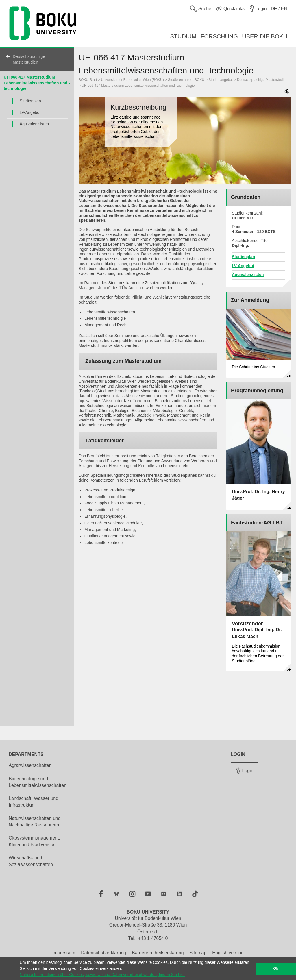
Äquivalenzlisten (34, 124)
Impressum (64, 953)
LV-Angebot (30, 112)
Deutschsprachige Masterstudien (29, 59)
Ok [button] (276, 968)
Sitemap (198, 953)
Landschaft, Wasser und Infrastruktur (34, 802)
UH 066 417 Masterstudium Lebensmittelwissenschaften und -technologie (37, 83)
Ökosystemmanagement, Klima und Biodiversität (34, 841)
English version (228, 953)
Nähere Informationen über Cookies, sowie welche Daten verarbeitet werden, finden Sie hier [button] (102, 975)
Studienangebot (221, 80)
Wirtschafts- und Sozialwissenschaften (31, 861)
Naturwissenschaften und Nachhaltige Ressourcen (35, 822)
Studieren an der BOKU (186, 80)
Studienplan (30, 101)
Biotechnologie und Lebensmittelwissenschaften (38, 782)
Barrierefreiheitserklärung (158, 953)
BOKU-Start (88, 80)
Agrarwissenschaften (30, 765)
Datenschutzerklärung (103, 953)
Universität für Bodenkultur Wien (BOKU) (133, 80)
